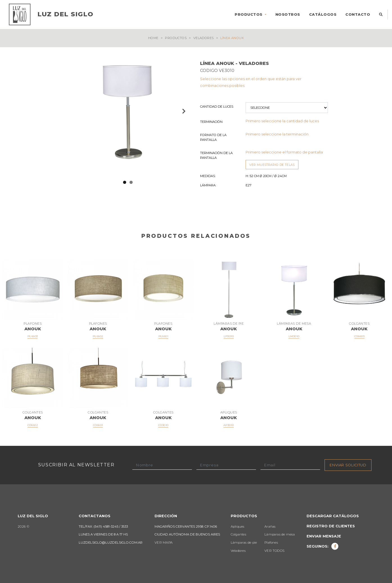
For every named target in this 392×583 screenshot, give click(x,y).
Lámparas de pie (244, 543)
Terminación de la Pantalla (216, 155)
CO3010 (163, 425)
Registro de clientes (331, 526)
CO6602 (33, 425)
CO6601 (98, 425)
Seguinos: (323, 546)
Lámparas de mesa (280, 535)
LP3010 (229, 337)
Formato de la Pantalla (213, 137)
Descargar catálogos (333, 516)
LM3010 (294, 337)
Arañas (270, 526)
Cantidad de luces (217, 107)
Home (153, 38)
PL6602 (98, 337)
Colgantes (238, 535)
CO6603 (359, 337)
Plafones (271, 543)
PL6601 (163, 337)
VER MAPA (164, 543)
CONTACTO (358, 14)
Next (183, 111)
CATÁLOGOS (323, 14)
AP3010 (229, 425)
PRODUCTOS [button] (249, 14)
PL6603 (33, 337)
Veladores (204, 38)
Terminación (211, 122)
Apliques (238, 526)
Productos (176, 38)
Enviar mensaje (324, 536)
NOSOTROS (288, 14)
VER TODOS (274, 551)
